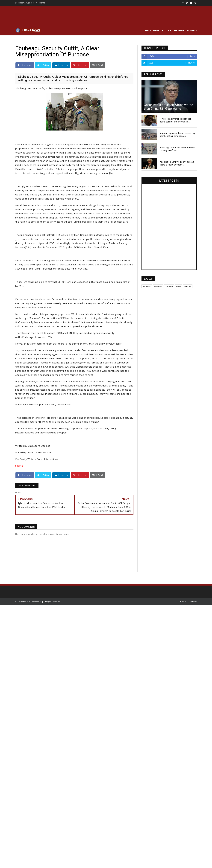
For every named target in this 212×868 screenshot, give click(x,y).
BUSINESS (192, 30)
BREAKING (179, 30)
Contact (193, 602)
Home (42, 3)
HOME (148, 30)
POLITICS (166, 30)
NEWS (156, 30)
